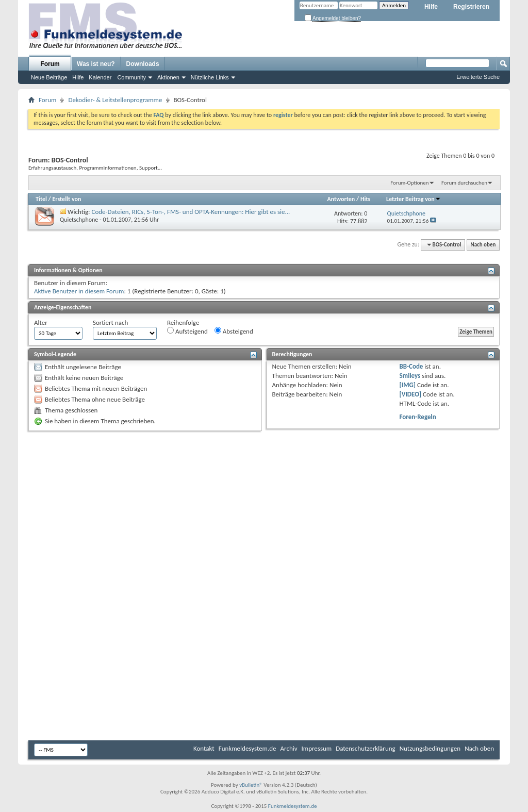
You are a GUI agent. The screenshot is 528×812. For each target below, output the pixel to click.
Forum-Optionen (409, 183)
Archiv (289, 748)
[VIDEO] (410, 394)
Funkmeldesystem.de (247, 748)
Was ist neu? (96, 64)
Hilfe (431, 7)
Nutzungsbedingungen (430, 748)
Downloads (143, 64)
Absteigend (234, 331)
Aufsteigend (187, 331)
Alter (41, 322)
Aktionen (168, 77)
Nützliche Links (210, 77)
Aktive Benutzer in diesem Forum (79, 291)
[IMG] (407, 385)
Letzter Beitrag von (414, 199)
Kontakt (204, 748)
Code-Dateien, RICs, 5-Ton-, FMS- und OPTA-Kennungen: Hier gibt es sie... (191, 212)
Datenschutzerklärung (366, 748)
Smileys (410, 376)
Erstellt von (67, 199)
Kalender (100, 77)
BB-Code (411, 366)
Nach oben (483, 245)
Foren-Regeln (417, 417)
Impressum (317, 748)
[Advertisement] (264, 511)
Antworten (341, 199)
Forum (50, 64)
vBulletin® (251, 785)
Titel (41, 199)
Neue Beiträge (49, 77)
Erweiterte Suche (478, 77)
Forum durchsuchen (464, 183)
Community (131, 77)
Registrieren (471, 7)
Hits (365, 199)
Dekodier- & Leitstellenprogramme (115, 100)
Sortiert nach (110, 322)
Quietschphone (79, 220)
